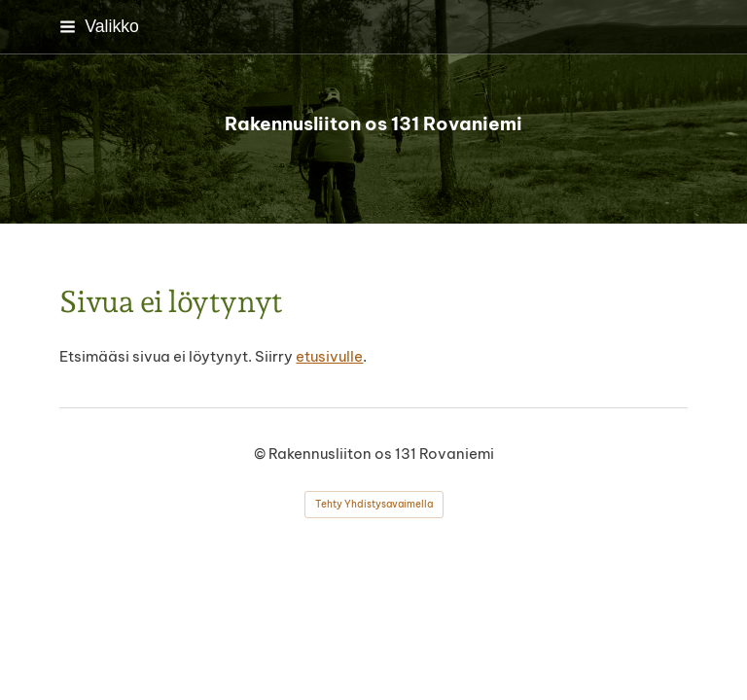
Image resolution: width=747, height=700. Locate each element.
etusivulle (329, 356)
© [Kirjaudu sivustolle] (261, 454)
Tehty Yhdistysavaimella (374, 504)
